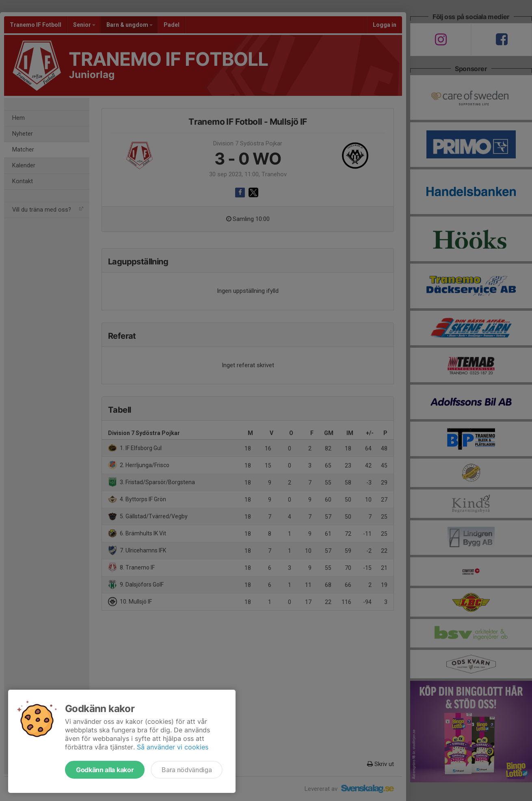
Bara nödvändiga (187, 770)
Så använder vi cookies (173, 747)
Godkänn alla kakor (105, 770)
